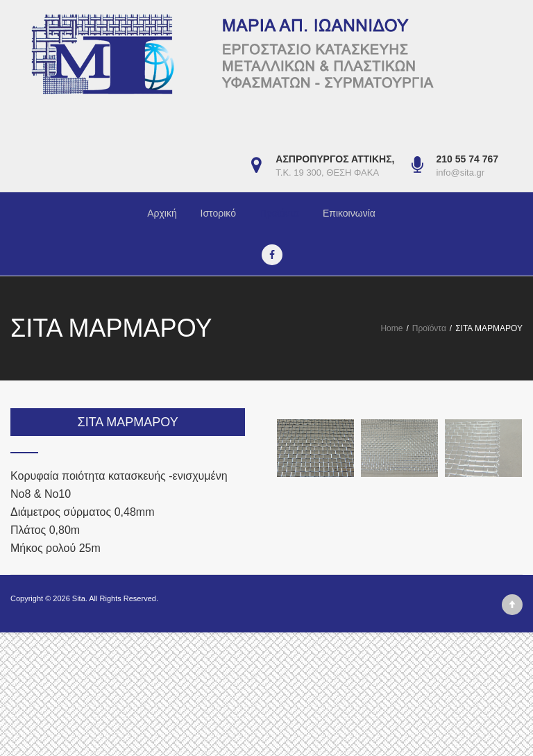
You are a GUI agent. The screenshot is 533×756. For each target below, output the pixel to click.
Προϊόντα (279, 213)
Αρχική (162, 213)
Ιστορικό (218, 213)
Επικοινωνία (349, 213)
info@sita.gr (460, 173)
